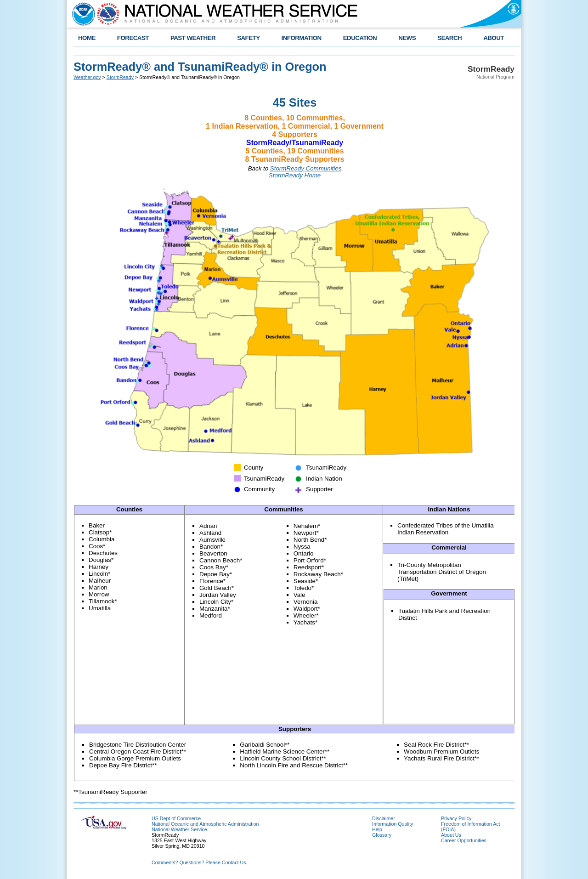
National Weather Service (179, 829)
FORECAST (133, 38)
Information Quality (393, 824)
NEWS (407, 38)
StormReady (120, 77)
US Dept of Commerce (176, 818)
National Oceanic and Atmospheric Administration (205, 824)
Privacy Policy (456, 818)
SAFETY (248, 38)
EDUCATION (360, 38)
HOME (87, 38)
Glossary (382, 835)
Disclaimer (384, 818)
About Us (451, 835)
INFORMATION (302, 38)
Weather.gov (87, 77)
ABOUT (494, 38)
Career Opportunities (464, 840)
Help (377, 829)
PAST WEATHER (193, 38)
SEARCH (449, 38)
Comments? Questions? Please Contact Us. (199, 862)
